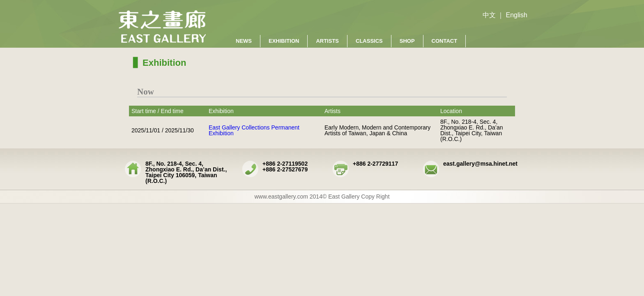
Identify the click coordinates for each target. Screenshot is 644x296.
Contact (445, 41)
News (244, 41)
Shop (407, 41)
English (517, 15)
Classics (369, 41)
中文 (489, 15)
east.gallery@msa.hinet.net (480, 164)
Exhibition (284, 41)
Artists (327, 41)
